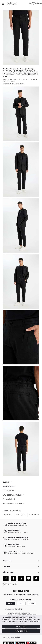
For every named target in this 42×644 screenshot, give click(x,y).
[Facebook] (13, 578)
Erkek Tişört (21, 515)
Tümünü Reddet (21, 627)
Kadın (10, 603)
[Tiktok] (36, 578)
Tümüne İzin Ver (21, 631)
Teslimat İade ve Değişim (14, 504)
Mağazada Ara (10, 486)
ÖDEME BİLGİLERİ (10, 499)
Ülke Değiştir (11, 584)
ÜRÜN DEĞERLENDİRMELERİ (14, 495)
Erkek (21, 603)
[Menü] (3, 4)
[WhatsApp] (6, 578)
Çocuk (32, 603)
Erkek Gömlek (34, 515)
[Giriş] (31, 4)
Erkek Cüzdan (8, 515)
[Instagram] (29, 578)
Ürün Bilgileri (9, 491)
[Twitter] (21, 578)
